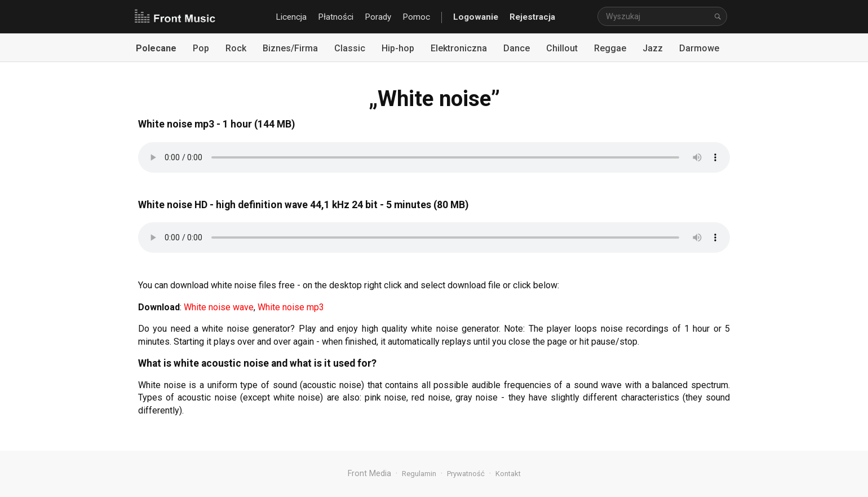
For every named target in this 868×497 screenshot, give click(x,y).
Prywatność (466, 474)
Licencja (291, 17)
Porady (378, 17)
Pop (201, 48)
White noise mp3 (291, 307)
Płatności (336, 17)
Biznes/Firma (290, 48)
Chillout (562, 48)
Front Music (175, 17)
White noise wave (219, 307)
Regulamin (419, 474)
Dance (517, 48)
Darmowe (699, 48)
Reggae (610, 48)
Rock (236, 48)
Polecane (156, 48)
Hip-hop (398, 48)
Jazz (653, 48)
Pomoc (416, 17)
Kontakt (508, 474)
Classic (350, 48)
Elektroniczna (459, 48)
